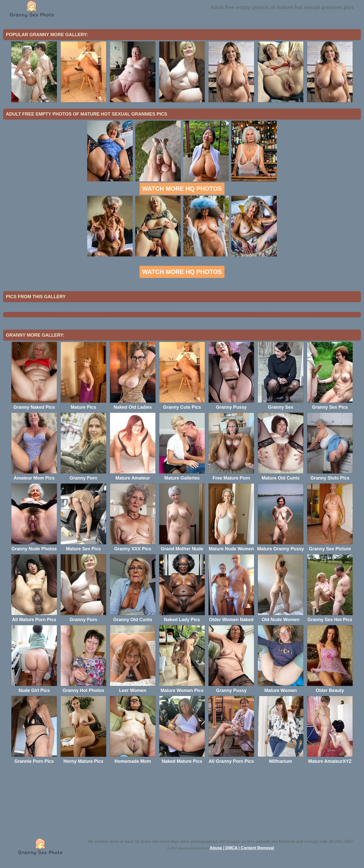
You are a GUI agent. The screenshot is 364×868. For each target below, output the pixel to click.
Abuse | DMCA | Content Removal (242, 848)
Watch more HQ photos (182, 189)
